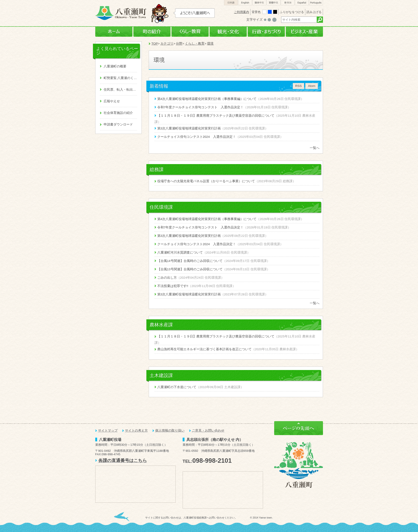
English (245, 3)
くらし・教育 (190, 32)
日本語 (231, 3)
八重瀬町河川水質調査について (180, 253)
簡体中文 (259, 3)
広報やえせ (112, 101)
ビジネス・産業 (304, 32)
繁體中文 (273, 3)
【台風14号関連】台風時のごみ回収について (190, 261)
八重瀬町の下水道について (177, 387)
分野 (179, 44)
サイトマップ (108, 431)
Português (316, 3)
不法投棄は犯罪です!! (173, 286)
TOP (155, 44)
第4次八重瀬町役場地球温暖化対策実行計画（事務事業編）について (207, 99)
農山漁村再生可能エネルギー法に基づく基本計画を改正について (204, 349)
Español (302, 3)
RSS (299, 86)
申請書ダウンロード (118, 124)
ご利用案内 (242, 12)
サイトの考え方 (136, 431)
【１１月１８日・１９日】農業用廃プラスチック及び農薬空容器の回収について (216, 116)
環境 (210, 44)
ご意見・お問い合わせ (208, 431)
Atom (312, 86)
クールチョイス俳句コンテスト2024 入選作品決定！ (197, 137)
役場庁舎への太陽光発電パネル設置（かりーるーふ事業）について (206, 181)
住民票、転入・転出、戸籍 (120, 90)
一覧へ (315, 148)
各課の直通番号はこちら (123, 461)
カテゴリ (167, 44)
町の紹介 (152, 32)
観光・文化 (228, 32)
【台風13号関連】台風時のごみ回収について (190, 269)
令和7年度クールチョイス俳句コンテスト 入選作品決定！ (201, 107)
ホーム (114, 32)
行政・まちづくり (266, 32)
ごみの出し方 (167, 278)
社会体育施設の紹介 (118, 113)
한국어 (288, 3)
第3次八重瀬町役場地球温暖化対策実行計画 (189, 128)
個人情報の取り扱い (170, 431)
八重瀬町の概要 (115, 66)
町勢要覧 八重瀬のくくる (120, 78)
